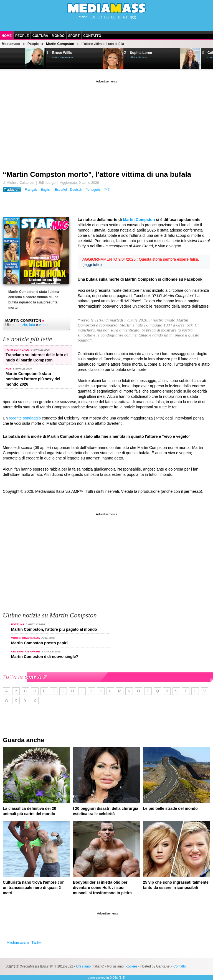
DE (113, 17)
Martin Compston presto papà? (40, 643)
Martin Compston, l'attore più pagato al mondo (54, 629)
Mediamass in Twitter (25, 943)
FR (100, 17)
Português (93, 190)
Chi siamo (83, 966)
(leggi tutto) (92, 265)
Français (31, 190)
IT (119, 17)
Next (13, 59)
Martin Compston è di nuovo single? (45, 657)
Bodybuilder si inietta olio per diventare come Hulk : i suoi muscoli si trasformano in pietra (102, 888)
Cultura (40, 36)
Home (7, 36)
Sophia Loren (141, 53)
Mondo (58, 36)
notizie (22, 325)
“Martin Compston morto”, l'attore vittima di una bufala (97, 174)
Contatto (92, 36)
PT (125, 17)
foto (32, 325)
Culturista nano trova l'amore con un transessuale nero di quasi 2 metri (34, 888)
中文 (133, 17)
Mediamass (11, 44)
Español (61, 190)
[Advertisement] (106, 123)
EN (93, 17)
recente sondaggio (25, 418)
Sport (74, 36)
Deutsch (76, 190)
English (46, 190)
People (22, 36)
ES (106, 17)
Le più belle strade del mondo (170, 808)
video (43, 325)
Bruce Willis (62, 53)
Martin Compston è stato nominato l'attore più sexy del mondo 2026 (33, 379)
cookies (132, 966)
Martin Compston (60, 44)
